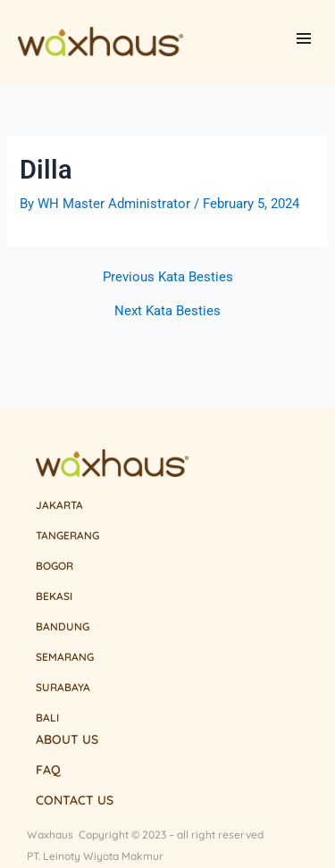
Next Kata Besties (167, 311)
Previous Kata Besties (168, 277)
